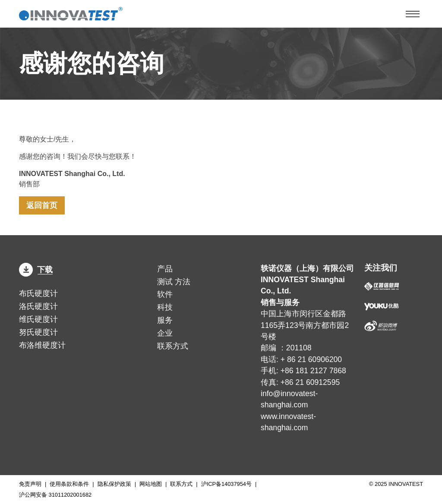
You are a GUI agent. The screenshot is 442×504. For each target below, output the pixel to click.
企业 (165, 333)
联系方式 (173, 346)
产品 (165, 269)
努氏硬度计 (38, 332)
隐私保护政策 (114, 484)
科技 (165, 307)
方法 (174, 282)
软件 (165, 294)
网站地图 (151, 484)
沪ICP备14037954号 (226, 484)
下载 (36, 270)
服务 (165, 320)
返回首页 (42, 205)
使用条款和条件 (69, 484)
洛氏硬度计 (38, 306)
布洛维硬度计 (42, 345)
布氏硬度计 (38, 293)
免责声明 (30, 484)
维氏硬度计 (38, 319)
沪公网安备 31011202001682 (55, 495)
